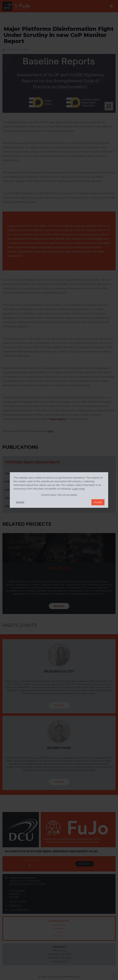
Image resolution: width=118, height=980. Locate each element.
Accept (98, 502)
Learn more (78, 489)
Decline (20, 502)
